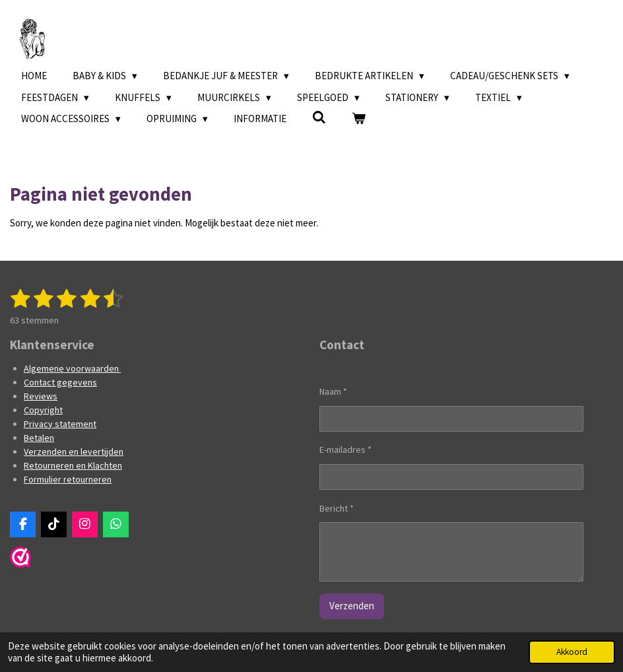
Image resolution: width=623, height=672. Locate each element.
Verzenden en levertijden (74, 452)
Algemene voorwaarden (72, 368)
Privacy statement (60, 424)
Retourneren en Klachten (73, 465)
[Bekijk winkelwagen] (359, 119)
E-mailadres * (345, 450)
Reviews (41, 396)
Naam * (333, 391)
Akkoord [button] (572, 652)
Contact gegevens (60, 382)
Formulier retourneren (68, 479)
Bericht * (337, 508)
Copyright (43, 410)
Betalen (39, 438)
